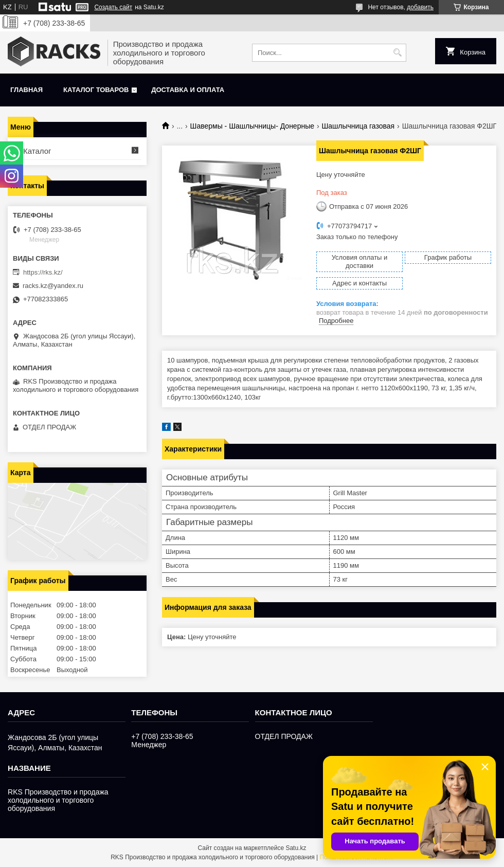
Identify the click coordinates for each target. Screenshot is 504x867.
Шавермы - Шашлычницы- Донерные (252, 126)
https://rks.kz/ (43, 272)
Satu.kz (296, 848)
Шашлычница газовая (358, 126)
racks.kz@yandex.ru (53, 286)
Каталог (37, 151)
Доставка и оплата (188, 90)
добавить (420, 7)
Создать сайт (113, 7)
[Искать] (397, 53)
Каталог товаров (96, 90)
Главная (26, 90)
